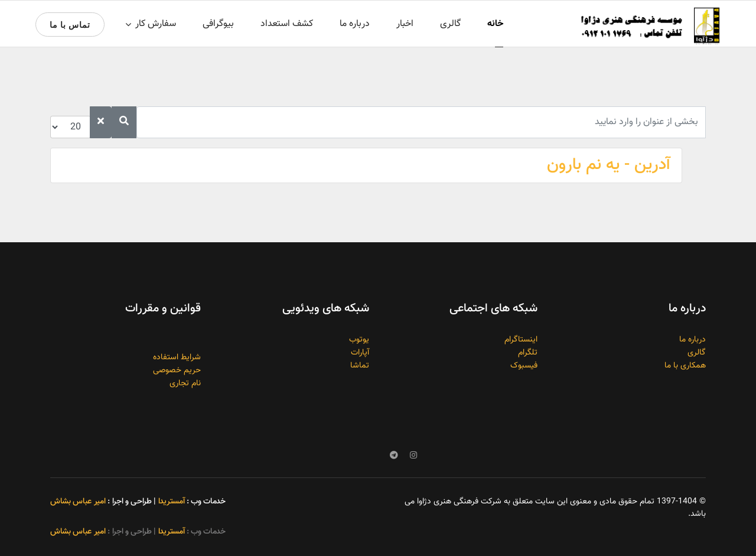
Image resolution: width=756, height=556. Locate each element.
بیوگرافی (218, 24)
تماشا (360, 366)
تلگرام (528, 353)
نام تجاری (185, 383)
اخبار (405, 24)
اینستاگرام (521, 340)
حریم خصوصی (177, 370)
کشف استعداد (287, 24)
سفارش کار (156, 24)
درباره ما (355, 24)
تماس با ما (70, 25)
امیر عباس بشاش (78, 502)
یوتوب (359, 340)
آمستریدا (171, 502)
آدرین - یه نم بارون (608, 165)
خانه (495, 24)
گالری (450, 24)
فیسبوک (524, 366)
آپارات (360, 353)
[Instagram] (413, 456)
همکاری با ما (685, 366)
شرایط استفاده (177, 357)
